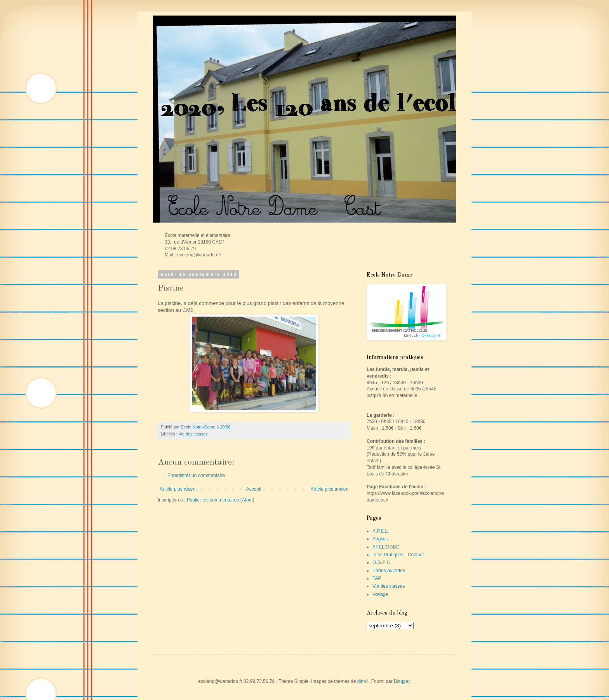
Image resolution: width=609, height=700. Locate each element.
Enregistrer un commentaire (196, 475)
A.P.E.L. (381, 531)
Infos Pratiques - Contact (398, 555)
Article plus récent (178, 489)
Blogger (402, 681)
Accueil (254, 489)
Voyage (380, 594)
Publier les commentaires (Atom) (221, 500)
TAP (377, 578)
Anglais (380, 539)
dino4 (363, 681)
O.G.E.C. (382, 562)
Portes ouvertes (389, 571)
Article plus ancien (330, 489)
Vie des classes (193, 434)
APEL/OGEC (386, 547)
